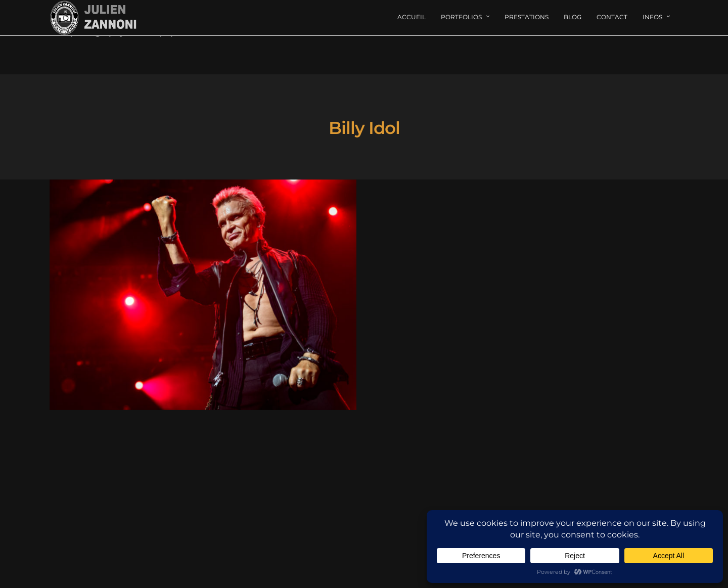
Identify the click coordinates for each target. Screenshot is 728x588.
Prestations (527, 17)
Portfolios (461, 17)
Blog (573, 17)
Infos (652, 17)
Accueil (412, 17)
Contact (612, 17)
